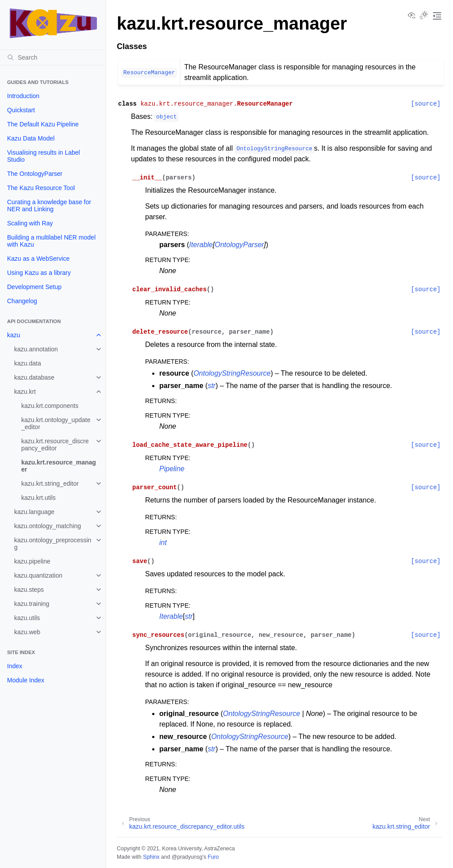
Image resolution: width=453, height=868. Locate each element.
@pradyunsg (187, 857)
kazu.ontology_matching (48, 526)
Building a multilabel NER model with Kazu (51, 241)
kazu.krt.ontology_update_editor (56, 423)
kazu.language (34, 512)
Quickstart (21, 110)
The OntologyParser (35, 174)
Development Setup (34, 287)
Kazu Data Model (31, 138)
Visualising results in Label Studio (44, 156)
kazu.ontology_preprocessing (53, 544)
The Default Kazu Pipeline (43, 124)
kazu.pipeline (32, 561)
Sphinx (151, 857)
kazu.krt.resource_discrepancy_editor (55, 445)
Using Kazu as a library (39, 273)
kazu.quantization (38, 575)
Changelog (22, 301)
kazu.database (34, 377)
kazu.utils (27, 618)
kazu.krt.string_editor (50, 483)
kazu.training (32, 604)
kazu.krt (25, 392)
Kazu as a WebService (38, 259)
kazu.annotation (36, 349)
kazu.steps (29, 590)
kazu (14, 335)
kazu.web (27, 632)
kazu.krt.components (50, 406)
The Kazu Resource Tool (41, 188)
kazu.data (28, 363)
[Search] (53, 57)
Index (15, 666)
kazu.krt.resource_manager (59, 466)
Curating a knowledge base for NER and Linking (49, 206)
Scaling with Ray (30, 223)
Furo (213, 857)
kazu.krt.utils (38, 498)
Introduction (23, 96)
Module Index (26, 680)
